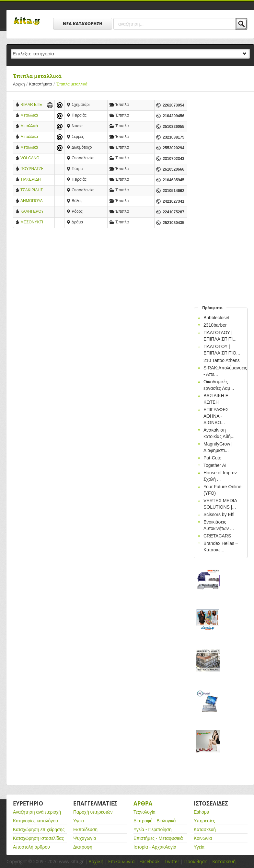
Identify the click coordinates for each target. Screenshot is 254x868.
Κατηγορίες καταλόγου (35, 821)
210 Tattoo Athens (222, 360)
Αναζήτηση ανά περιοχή (37, 812)
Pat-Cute (212, 458)
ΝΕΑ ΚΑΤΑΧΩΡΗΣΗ (83, 24)
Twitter (172, 861)
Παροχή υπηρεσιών (93, 812)
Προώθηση (196, 861)
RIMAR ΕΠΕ (31, 105)
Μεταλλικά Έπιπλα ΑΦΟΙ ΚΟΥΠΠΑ (29, 116)
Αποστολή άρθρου (31, 847)
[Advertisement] (100, 287)
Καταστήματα (43, 84)
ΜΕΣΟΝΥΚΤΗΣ (32, 222)
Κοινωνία (203, 838)
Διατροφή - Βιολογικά (155, 821)
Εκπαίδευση (85, 829)
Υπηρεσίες (204, 821)
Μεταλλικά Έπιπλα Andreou (29, 137)
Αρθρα (143, 803)
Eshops (201, 812)
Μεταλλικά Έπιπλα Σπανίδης (29, 126)
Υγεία (79, 821)
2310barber (215, 325)
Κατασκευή (205, 829)
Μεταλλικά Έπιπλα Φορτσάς (29, 148)
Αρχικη (21, 84)
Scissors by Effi (219, 514)
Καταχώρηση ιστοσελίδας (38, 838)
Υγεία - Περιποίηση (153, 829)
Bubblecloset (216, 318)
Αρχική (96, 861)
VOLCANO (30, 158)
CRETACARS (217, 536)
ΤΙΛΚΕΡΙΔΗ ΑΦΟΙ (31, 180)
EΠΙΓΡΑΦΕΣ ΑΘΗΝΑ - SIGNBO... (216, 416)
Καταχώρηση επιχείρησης (39, 829)
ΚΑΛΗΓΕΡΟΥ (32, 211)
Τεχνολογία (144, 812)
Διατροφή (83, 847)
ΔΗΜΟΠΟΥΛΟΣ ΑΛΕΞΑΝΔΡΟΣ (32, 201)
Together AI (215, 465)
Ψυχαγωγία (85, 838)
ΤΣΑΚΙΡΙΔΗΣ (32, 190)
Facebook (149, 861)
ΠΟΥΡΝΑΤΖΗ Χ (32, 169)
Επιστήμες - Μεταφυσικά (158, 838)
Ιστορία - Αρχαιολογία (155, 847)
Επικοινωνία (121, 861)
